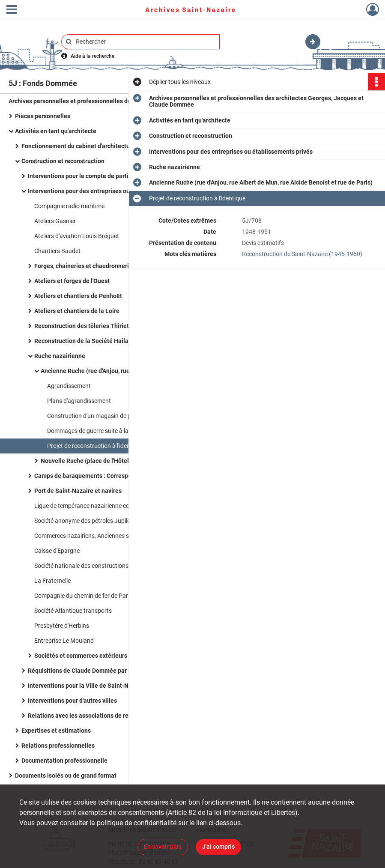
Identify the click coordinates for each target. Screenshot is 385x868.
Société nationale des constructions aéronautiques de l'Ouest (115, 566)
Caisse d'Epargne (57, 551)
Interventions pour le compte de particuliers (87, 176)
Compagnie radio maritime (69, 206)
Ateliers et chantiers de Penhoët (78, 296)
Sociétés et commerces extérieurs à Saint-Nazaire (103, 656)
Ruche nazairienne (60, 356)
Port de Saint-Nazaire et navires (78, 491)
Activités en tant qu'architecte (56, 131)
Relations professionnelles (58, 746)
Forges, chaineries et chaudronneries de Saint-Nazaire (109, 266)
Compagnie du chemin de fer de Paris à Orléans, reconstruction (117, 596)
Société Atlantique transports (73, 611)
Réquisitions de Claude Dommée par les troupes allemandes (110, 671)
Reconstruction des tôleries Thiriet (82, 326)
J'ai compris (218, 847)
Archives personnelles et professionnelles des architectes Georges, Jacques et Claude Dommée (94, 101)
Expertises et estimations (56, 731)
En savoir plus (163, 847)
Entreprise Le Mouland (64, 641)
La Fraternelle (52, 581)
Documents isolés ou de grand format (66, 776)
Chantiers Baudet (57, 251)
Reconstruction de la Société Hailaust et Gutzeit (100, 341)
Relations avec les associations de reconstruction (95, 716)
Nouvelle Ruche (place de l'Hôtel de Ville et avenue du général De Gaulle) (126, 461)
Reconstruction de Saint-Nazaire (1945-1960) (302, 254)
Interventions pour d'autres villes (72, 701)
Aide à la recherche (93, 56)
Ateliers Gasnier (55, 221)
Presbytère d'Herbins (62, 626)
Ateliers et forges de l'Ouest (72, 281)
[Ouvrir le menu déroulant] (12, 10)
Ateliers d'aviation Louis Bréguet (77, 236)
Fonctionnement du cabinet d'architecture (78, 146)
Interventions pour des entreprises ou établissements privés (110, 191)
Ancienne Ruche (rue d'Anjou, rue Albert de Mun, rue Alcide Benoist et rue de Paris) (126, 371)
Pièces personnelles (43, 116)
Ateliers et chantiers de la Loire (77, 311)
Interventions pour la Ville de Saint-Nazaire (87, 686)
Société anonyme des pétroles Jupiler (83, 521)
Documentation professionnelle (64, 761)
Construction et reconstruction (63, 161)
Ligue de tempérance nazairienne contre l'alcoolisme (103, 506)
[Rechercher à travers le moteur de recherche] (145, 42)
